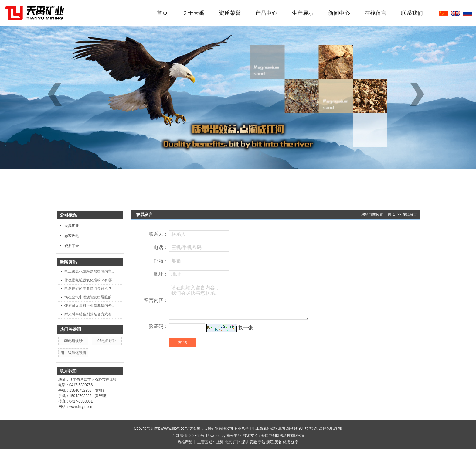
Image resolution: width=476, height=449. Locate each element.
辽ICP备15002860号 (187, 436)
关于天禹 (193, 13)
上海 (220, 442)
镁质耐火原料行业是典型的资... (90, 306)
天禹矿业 (72, 226)
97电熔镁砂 (107, 341)
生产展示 (303, 13)
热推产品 (185, 442)
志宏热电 (72, 236)
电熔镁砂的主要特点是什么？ (88, 289)
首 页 (392, 214)
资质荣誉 (230, 13)
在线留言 (376, 13)
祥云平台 (234, 436)
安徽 (253, 442)
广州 (237, 442)
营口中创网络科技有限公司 (283, 436)
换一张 (246, 328)
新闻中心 (339, 13)
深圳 (245, 442)
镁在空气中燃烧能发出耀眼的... (90, 297)
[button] (419, 94)
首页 (162, 13)
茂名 (278, 442)
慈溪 (287, 442)
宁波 (262, 442)
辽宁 (295, 442)
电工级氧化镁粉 (73, 353)
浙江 (270, 442)
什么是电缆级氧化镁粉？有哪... (90, 280)
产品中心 (266, 13)
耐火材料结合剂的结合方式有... (90, 314)
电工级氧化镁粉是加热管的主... (90, 272)
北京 (228, 442)
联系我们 (412, 13)
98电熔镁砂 (73, 341)
